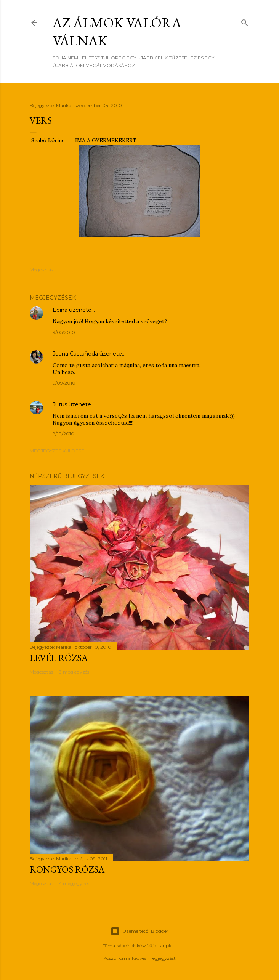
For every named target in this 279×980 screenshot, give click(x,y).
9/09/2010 (64, 383)
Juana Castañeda (75, 354)
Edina (60, 310)
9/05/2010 (64, 332)
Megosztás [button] (41, 270)
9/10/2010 (63, 434)
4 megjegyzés (74, 883)
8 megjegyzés (74, 672)
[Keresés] (245, 21)
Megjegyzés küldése (57, 451)
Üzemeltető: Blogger (139, 931)
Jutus (60, 404)
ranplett (167, 946)
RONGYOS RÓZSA (67, 869)
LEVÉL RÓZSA (59, 658)
